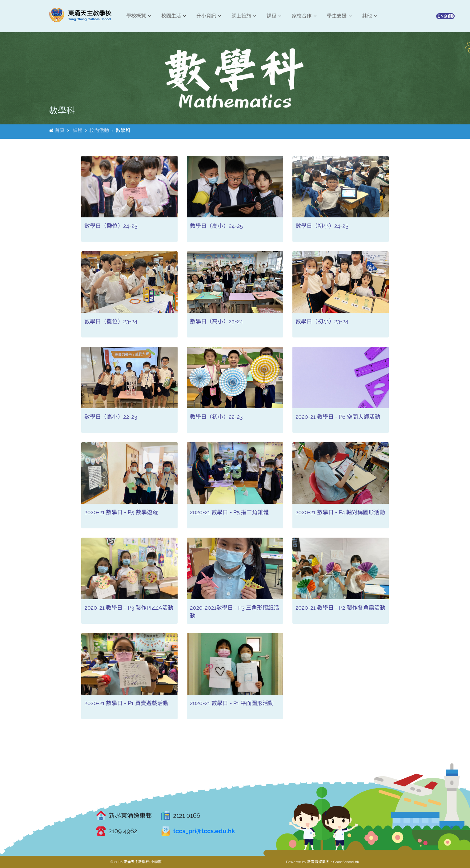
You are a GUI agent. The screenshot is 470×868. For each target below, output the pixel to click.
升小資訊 (209, 16)
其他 (369, 16)
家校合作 (304, 16)
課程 (274, 16)
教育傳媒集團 (318, 862)
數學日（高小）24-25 (216, 226)
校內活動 (99, 130)
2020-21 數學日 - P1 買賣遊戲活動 (126, 703)
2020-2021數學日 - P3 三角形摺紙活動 (235, 612)
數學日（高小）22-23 (111, 417)
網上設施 (244, 16)
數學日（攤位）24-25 (111, 226)
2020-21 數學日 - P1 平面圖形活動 (232, 703)
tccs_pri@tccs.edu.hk (204, 831)
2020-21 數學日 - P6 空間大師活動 (338, 417)
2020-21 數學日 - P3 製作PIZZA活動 (129, 608)
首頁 (60, 130)
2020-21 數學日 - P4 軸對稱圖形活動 (340, 512)
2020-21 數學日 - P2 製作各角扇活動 (340, 608)
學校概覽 (139, 16)
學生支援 (339, 16)
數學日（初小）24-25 (322, 226)
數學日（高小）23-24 (216, 321)
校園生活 (174, 16)
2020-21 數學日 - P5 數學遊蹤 (121, 512)
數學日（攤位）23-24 (111, 321)
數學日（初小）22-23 (216, 417)
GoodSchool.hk (346, 862)
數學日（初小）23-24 (322, 321)
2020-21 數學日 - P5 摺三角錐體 (229, 512)
